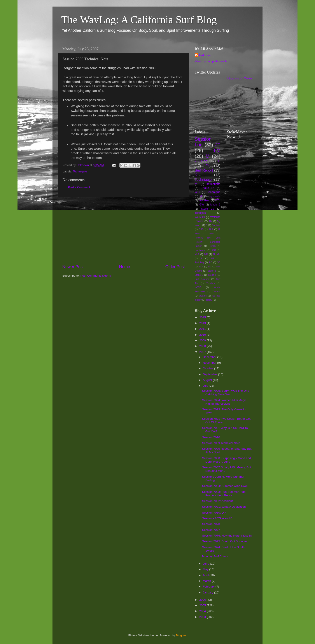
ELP (211, 229)
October (208, 368)
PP (213, 258)
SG (210, 267)
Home (124, 267)
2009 (203, 340)
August (208, 380)
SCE (201, 267)
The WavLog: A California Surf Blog (139, 20)
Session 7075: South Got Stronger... (226, 541)
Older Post (175, 267)
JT (218, 145)
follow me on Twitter (240, 78)
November (210, 363)
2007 (203, 352)
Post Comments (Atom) (96, 276)
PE (201, 196)
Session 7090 (211, 437)
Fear (212, 233)
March (207, 581)
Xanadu (216, 291)
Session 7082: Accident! (218, 501)
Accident (204, 200)
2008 (203, 346)
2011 (203, 329)
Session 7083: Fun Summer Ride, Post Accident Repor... (224, 494)
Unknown (206, 55)
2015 (203, 317)
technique (214, 192)
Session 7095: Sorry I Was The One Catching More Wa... (226, 392)
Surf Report (204, 170)
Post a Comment (79, 187)
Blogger (181, 635)
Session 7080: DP (214, 513)
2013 (203, 323)
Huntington (200, 250)
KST (214, 250)
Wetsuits (200, 217)
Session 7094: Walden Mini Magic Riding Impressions (224, 402)
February (209, 587)
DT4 (218, 200)
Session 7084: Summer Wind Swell (225, 486)
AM (210, 221)
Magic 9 (215, 205)
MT (197, 184)
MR (206, 254)
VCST (198, 287)
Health (212, 246)
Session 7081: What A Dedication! (224, 507)
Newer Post (73, 267)
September (210, 374)
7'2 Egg (201, 161)
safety (209, 300)
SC (219, 262)
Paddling (199, 262)
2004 (203, 611)
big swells (214, 196)
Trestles (210, 283)
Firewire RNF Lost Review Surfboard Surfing (208, 242)
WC (197, 192)
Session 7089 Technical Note (221, 443)
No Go (217, 254)
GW (202, 205)
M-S (197, 254)
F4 (207, 166)
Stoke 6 (199, 275)
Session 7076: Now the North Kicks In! (227, 536)
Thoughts (200, 213)
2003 (203, 617)
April (206, 575)
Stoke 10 (207, 209)
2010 (203, 335)
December (210, 357)
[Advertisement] (124, 231)
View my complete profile (211, 61)
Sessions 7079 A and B (217, 518)
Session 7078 (211, 524)
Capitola (216, 225)
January (208, 592)
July (206, 386)
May (206, 569)
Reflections (213, 184)
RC (210, 262)
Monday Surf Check (215, 556)
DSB (201, 229)
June (206, 564)
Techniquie (80, 171)
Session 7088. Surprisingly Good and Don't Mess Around (227, 460)
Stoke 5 (212, 271)
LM (217, 150)
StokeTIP (208, 188)
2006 (203, 600)
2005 (203, 605)
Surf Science (202, 279)
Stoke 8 (212, 275)
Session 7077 (211, 530)
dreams (203, 296)
